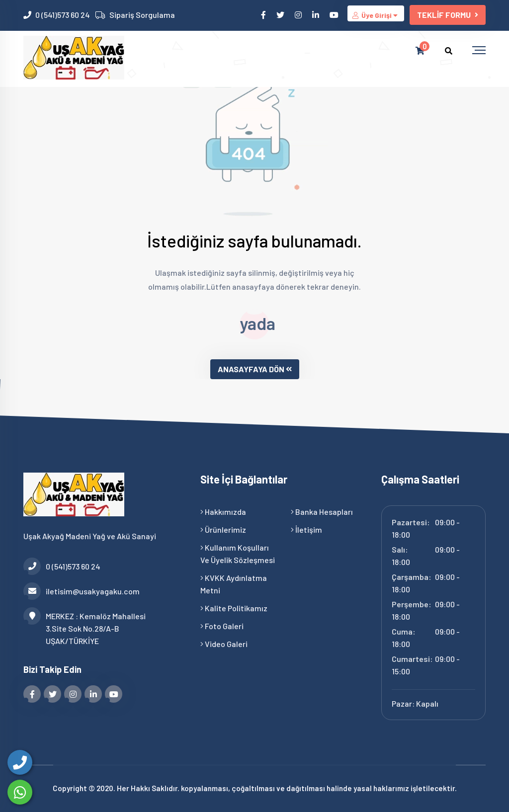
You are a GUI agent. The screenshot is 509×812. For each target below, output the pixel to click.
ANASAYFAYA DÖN (255, 369)
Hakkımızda (223, 512)
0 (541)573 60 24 (63, 15)
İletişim (306, 529)
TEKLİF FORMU (448, 15)
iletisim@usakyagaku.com (82, 591)
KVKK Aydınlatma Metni (234, 584)
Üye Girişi (376, 15)
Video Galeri (224, 644)
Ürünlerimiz (223, 529)
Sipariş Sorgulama (142, 15)
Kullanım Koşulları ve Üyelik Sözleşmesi (238, 554)
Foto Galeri (222, 626)
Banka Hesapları (322, 512)
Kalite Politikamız (234, 608)
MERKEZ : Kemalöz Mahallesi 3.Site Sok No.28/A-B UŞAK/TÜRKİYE (85, 628)
